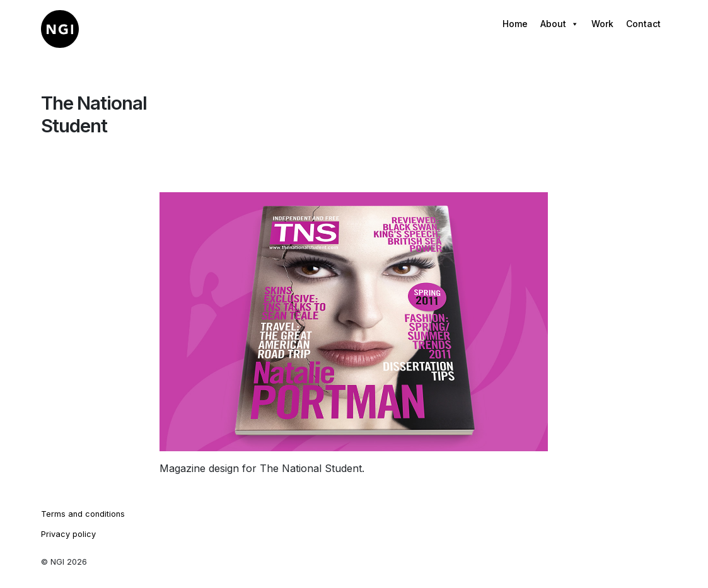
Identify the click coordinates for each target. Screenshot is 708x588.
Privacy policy (68, 534)
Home (515, 24)
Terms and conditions (83, 514)
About (560, 24)
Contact (643, 24)
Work (602, 24)
